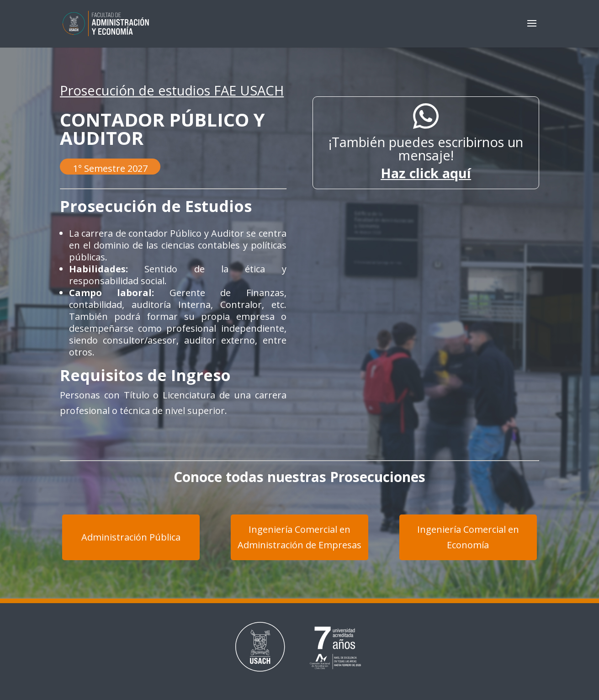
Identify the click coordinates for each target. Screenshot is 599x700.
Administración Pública (131, 537)
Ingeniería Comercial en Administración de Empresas (299, 537)
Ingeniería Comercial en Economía (468, 537)
